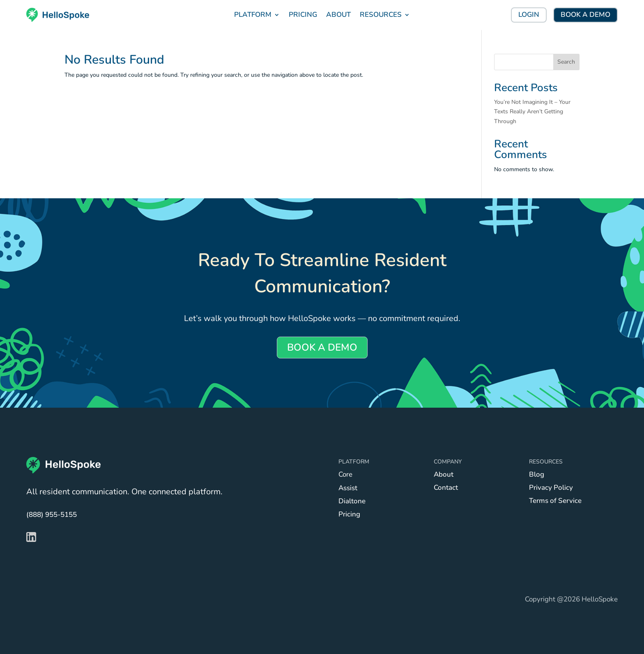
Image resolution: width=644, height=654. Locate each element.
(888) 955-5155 (52, 515)
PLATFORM (253, 15)
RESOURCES (381, 15)
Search (566, 62)
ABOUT (338, 15)
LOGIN (529, 15)
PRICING (303, 15)
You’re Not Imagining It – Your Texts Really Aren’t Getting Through (532, 112)
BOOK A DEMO (585, 15)
